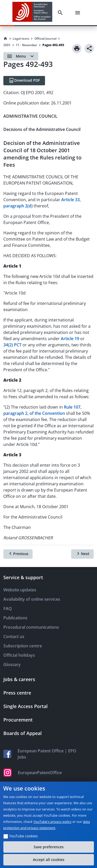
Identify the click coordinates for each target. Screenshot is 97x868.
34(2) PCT (12, 345)
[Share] (89, 48)
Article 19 (70, 339)
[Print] (77, 48)
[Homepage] (5, 39)
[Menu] (79, 13)
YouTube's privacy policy (52, 822)
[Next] (82, 554)
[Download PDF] (24, 81)
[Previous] (18, 554)
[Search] (61, 13)
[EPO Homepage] (32, 13)
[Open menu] (21, 56)
